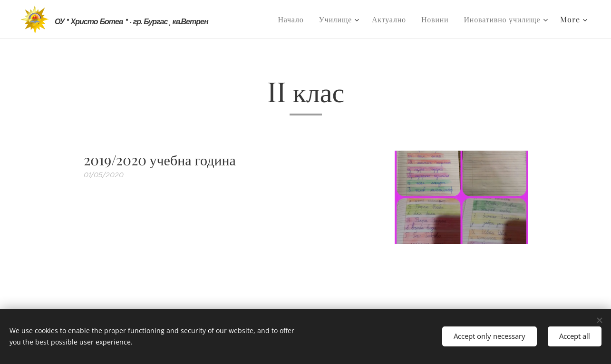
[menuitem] (293, 19)
